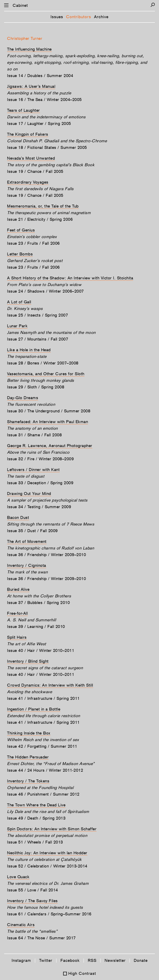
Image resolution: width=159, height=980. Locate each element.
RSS (92, 960)
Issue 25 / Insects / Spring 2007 (37, 315)
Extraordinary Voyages (28, 182)
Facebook (70, 960)
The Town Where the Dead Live (36, 805)
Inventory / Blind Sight (28, 661)
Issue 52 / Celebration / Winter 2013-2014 (47, 866)
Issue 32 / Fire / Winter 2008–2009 (40, 459)
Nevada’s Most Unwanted (31, 158)
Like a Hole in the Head (29, 350)
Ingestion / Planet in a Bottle (34, 709)
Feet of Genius (21, 230)
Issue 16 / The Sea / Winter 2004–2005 (44, 100)
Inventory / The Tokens (28, 781)
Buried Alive (18, 589)
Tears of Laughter (23, 110)
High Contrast (82, 973)
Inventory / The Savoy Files (32, 901)
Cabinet (20, 5)
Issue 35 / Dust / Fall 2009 (32, 531)
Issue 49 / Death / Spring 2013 (36, 818)
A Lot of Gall (19, 302)
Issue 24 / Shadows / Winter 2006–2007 (45, 291)
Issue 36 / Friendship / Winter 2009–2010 (46, 555)
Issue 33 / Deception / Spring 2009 (40, 483)
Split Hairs (17, 637)
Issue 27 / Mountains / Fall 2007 (38, 339)
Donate (141, 960)
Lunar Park (17, 326)
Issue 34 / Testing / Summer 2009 (39, 507)
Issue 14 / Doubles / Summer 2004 (40, 76)
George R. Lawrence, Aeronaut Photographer (50, 446)
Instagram (21, 960)
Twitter (46, 960)
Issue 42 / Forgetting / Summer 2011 (42, 746)
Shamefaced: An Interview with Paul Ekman (48, 422)
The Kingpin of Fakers (28, 134)
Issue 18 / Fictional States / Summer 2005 (47, 147)
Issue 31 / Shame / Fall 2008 (34, 435)
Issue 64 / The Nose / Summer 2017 (41, 938)
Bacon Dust (18, 517)
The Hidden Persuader (28, 757)
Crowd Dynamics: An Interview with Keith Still (50, 685)
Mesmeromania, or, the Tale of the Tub (43, 206)
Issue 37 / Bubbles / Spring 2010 (38, 603)
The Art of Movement (27, 541)
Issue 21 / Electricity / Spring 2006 (40, 219)
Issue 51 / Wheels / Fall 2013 (35, 842)
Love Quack (18, 877)
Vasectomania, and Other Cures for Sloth (46, 374)
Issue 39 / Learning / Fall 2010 (36, 626)
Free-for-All (17, 613)
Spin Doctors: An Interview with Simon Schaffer (52, 829)
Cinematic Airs (21, 925)
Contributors (79, 17)
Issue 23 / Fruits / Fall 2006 (33, 243)
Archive (101, 17)
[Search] (153, 5)
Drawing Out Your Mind (29, 494)
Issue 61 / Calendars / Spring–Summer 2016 (49, 914)
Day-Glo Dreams (23, 398)
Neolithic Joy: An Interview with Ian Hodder (47, 853)
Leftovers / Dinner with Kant (33, 470)
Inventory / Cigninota (27, 565)
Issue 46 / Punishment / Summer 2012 (43, 794)
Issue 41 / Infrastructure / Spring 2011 (43, 698)
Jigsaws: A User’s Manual (31, 86)
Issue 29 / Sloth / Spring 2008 (36, 387)
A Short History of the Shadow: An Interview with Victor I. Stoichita (70, 278)
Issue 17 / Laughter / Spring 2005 (39, 123)
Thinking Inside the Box (29, 733)
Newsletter (115, 960)
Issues (57, 17)
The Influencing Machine (29, 49)
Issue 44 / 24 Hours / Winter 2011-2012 (45, 770)
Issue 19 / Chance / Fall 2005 (35, 171)
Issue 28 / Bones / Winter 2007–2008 (43, 363)
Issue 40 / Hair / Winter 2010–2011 (41, 650)
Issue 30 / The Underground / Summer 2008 (49, 411)
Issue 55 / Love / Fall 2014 (33, 890)
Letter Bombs (20, 254)
